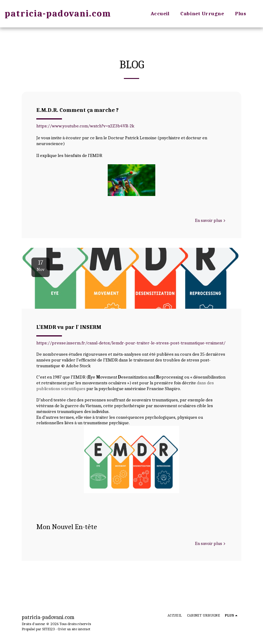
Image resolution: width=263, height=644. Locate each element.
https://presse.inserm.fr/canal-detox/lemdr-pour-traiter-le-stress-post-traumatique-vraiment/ (131, 343)
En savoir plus (211, 220)
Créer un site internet (74, 629)
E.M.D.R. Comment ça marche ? (77, 110)
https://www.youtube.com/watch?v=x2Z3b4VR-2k (85, 126)
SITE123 (48, 629)
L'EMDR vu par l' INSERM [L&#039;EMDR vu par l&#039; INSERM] (69, 327)
